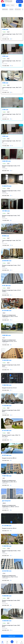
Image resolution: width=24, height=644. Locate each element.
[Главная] (2, 642)
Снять (13, 5)
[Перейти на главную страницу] (7, 2)
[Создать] (12, 642)
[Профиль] (22, 642)
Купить (8, 5)
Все (4, 5)
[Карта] (7, 642)
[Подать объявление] (19, 2)
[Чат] (17, 642)
